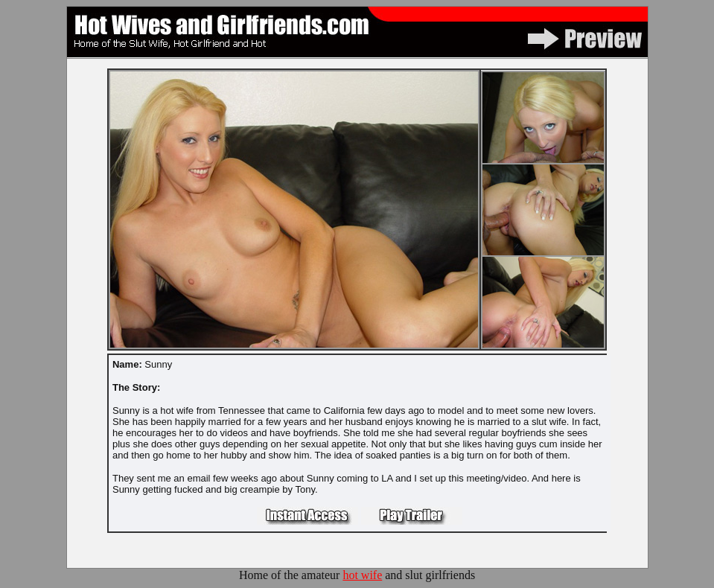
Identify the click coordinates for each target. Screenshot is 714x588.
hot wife (362, 575)
